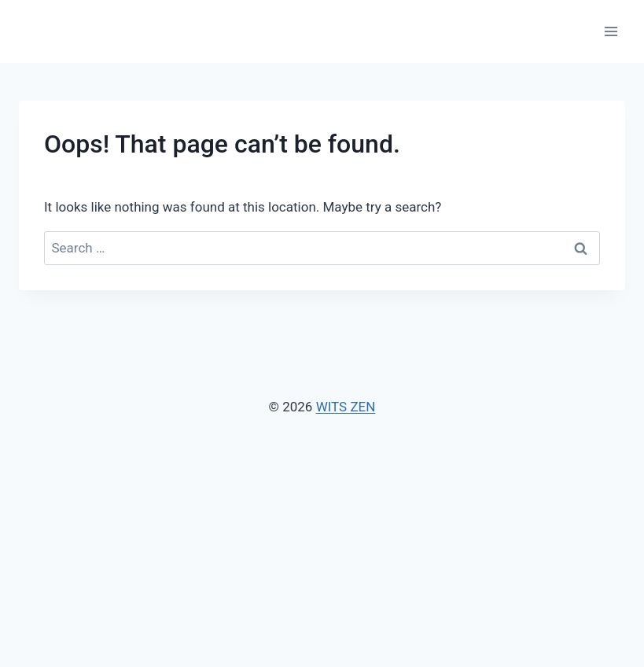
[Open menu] (611, 31)
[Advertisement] (322, 536)
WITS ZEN (346, 407)
